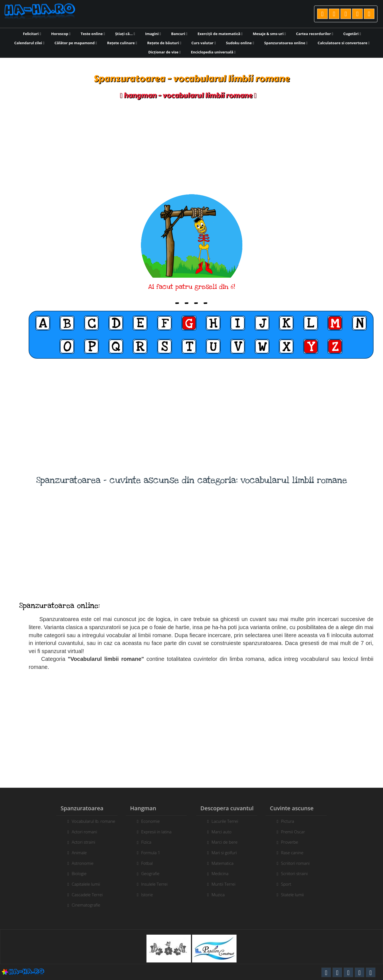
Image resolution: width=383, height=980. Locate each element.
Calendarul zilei (29, 43)
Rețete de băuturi (164, 43)
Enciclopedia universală (213, 52)
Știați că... (125, 34)
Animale (76, 853)
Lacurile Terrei (228, 821)
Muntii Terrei (227, 884)
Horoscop (61, 34)
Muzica (221, 895)
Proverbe (293, 842)
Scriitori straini (298, 873)
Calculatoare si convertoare (344, 43)
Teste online (93, 34)
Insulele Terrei (151, 884)
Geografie (147, 873)
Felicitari (32, 34)
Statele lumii (296, 895)
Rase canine (295, 853)
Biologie (76, 873)
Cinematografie (83, 905)
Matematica (226, 863)
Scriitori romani (299, 863)
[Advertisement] (191, 147)
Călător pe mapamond (76, 43)
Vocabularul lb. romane (90, 821)
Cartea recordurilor (315, 34)
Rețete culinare (122, 43)
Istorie (144, 895)
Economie (147, 821)
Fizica (143, 842)
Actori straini (80, 842)
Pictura (291, 821)
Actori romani (81, 832)
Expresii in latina (153, 832)
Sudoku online (240, 43)
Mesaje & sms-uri (269, 34)
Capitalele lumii (83, 884)
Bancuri (179, 34)
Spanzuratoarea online (286, 43)
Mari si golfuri (227, 853)
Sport (289, 884)
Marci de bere (228, 842)
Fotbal (144, 863)
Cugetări (352, 34)
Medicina (223, 873)
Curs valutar (204, 43)
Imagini (153, 34)
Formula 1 (147, 853)
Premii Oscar (296, 832)
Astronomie (79, 863)
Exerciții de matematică (220, 34)
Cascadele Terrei (84, 895)
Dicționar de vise (165, 52)
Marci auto (225, 832)
